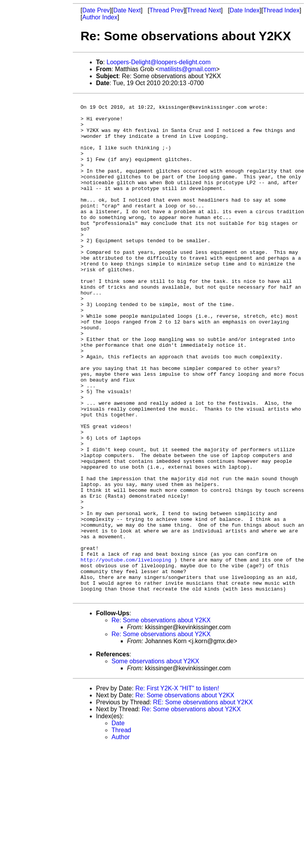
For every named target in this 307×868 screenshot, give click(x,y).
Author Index (100, 17)
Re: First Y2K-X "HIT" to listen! (177, 788)
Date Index (244, 10)
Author (121, 837)
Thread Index (281, 10)
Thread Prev (166, 10)
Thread (121, 830)
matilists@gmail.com (188, 69)
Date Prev (96, 10)
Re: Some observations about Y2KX (161, 720)
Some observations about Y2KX (155, 761)
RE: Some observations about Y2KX (203, 802)
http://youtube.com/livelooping (126, 652)
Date (118, 823)
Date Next (127, 10)
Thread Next (204, 10)
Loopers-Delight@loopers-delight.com (159, 62)
